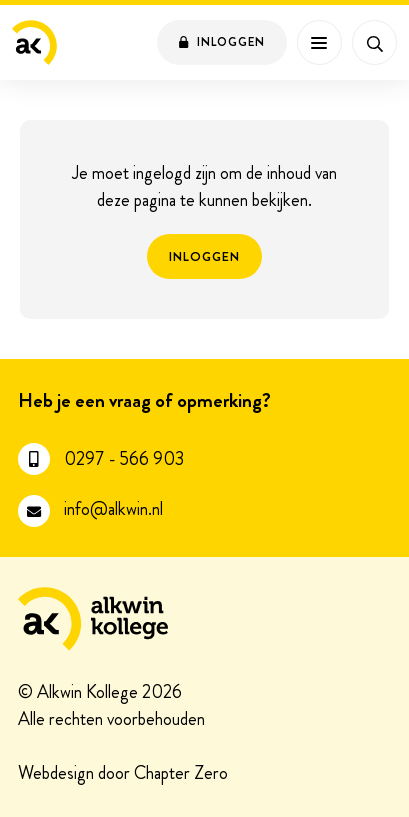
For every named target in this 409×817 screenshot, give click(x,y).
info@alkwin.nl (113, 509)
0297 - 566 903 (124, 459)
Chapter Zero (181, 774)
